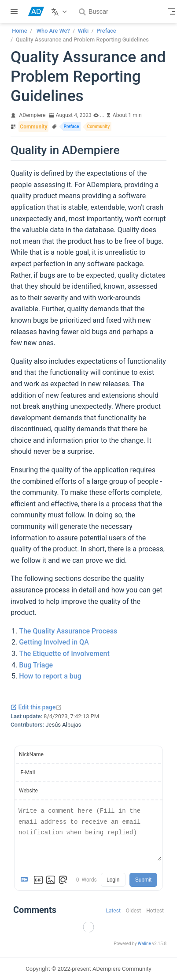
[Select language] (60, 11)
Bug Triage (36, 665)
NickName (31, 754)
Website (28, 791)
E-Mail (28, 773)
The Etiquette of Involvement (64, 654)
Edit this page (36, 707)
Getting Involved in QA (54, 642)
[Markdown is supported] (26, 880)
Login (113, 880)
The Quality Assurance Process (68, 631)
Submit (143, 880)
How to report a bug (50, 676)
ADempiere (32, 115)
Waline (144, 944)
